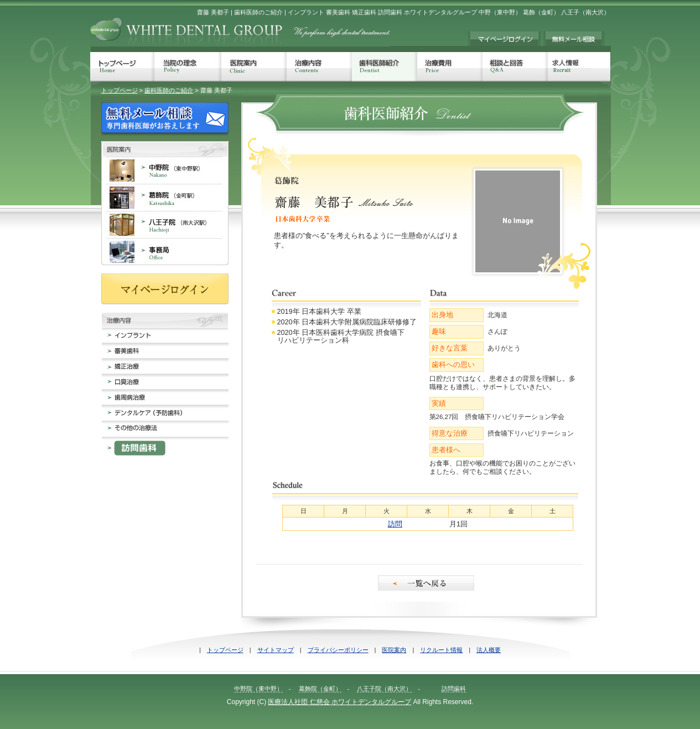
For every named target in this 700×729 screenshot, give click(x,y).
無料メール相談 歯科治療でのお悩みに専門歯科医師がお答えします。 (574, 39)
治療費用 (450, 67)
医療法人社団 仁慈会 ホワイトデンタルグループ (339, 702)
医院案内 (254, 67)
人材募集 (579, 67)
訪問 (395, 524)
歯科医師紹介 (385, 67)
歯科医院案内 (165, 149)
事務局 (165, 252)
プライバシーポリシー (338, 650)
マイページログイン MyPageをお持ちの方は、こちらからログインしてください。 (504, 39)
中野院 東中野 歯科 (165, 170)
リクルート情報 (441, 650)
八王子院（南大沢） (384, 689)
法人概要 (489, 650)
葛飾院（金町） (320, 689)
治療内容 (319, 67)
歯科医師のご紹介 (169, 90)
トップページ (122, 67)
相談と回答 (515, 67)
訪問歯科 (454, 689)
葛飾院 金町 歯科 (165, 197)
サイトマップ (276, 650)
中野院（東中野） (258, 689)
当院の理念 (188, 67)
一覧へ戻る (426, 583)
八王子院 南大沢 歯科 (165, 224)
